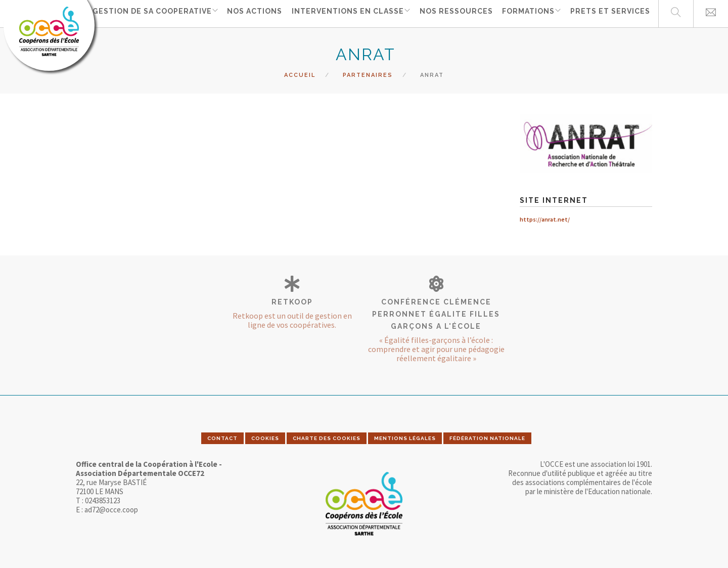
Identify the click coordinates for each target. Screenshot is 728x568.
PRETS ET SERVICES (610, 13)
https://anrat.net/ (545, 219)
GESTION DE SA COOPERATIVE (150, 13)
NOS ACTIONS (254, 13)
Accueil (300, 75)
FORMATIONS (527, 13)
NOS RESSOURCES (456, 13)
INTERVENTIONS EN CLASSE (346, 13)
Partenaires (368, 75)
